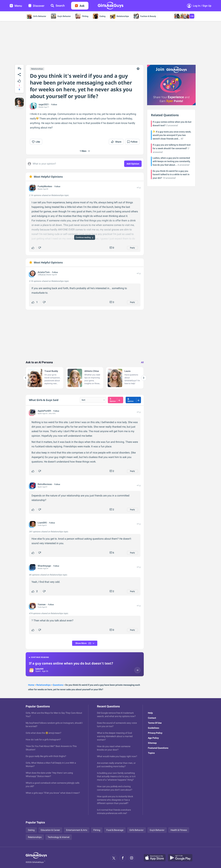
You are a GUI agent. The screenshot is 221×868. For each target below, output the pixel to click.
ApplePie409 (44, 411)
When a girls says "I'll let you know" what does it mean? (53, 793)
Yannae (42, 604)
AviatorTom (44, 272)
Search (58, 6)
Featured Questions (158, 748)
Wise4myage (44, 566)
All (142, 362)
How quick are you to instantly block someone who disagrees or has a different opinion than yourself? (115, 800)
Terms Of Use (155, 723)
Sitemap (152, 743)
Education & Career (50, 830)
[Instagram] (132, 858)
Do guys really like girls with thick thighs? (46, 756)
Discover (36, 6)
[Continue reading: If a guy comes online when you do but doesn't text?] (85, 664)
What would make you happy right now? (117, 756)
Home (31, 685)
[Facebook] (123, 858)
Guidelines (154, 728)
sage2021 (44, 104)
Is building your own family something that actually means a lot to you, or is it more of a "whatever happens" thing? (116, 776)
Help (150, 713)
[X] (114, 858)
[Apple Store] (156, 858)
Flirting (82, 16)
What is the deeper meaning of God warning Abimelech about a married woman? (115, 736)
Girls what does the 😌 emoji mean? (43, 733)
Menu (16, 6)
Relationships (120, 16)
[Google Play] (181, 858)
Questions (58, 685)
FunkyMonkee (45, 186)
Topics (151, 753)
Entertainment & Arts (77, 830)
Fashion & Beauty (145, 16)
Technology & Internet (59, 837)
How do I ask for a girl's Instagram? (43, 740)
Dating (99, 16)
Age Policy (153, 738)
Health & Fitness (179, 830)
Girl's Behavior (36, 16)
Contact (152, 718)
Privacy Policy (155, 733)
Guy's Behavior (61, 16)
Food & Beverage (115, 830)
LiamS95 (42, 523)
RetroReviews (45, 484)
